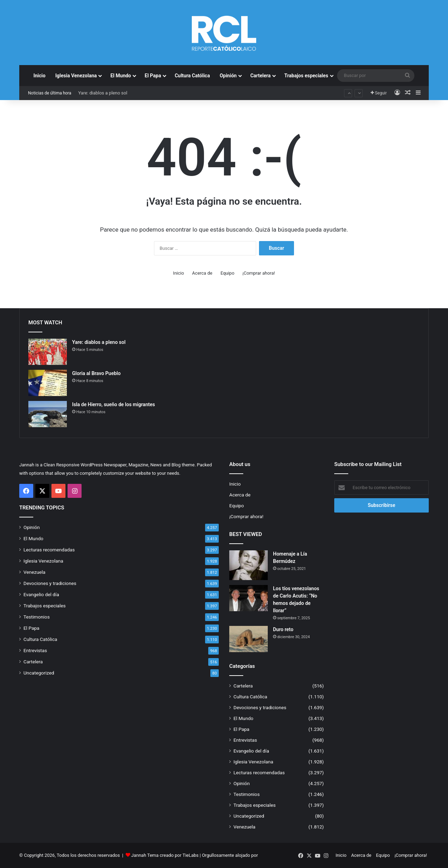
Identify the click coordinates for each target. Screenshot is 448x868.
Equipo (227, 273)
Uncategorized (39, 673)
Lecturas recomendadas (49, 550)
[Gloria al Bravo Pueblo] (48, 383)
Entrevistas (35, 650)
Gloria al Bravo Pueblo (96, 373)
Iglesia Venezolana (76, 76)
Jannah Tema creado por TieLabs (165, 855)
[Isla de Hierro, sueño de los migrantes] (48, 414)
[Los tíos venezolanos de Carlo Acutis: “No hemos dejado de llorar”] (248, 598)
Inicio (39, 76)
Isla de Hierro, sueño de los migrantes (114, 404)
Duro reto (283, 629)
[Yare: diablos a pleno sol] (48, 352)
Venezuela (34, 572)
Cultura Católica (192, 76)
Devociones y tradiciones (50, 583)
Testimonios (37, 617)
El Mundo (121, 76)
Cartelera (260, 76)
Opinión (228, 76)
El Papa (153, 76)
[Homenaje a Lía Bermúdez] (248, 565)
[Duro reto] (248, 639)
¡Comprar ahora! (259, 273)
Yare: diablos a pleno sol (103, 93)
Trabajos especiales (306, 76)
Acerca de (202, 273)
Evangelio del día (41, 594)
